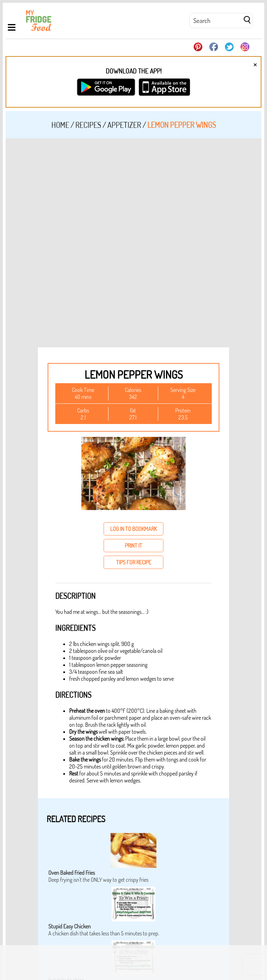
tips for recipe (134, 562)
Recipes (88, 125)
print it (133, 546)
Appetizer (124, 125)
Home (60, 125)
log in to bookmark (133, 529)
